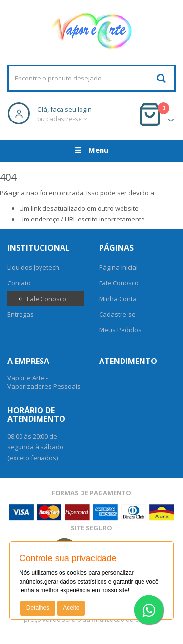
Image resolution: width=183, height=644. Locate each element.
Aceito (71, 608)
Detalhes (38, 608)
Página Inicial (118, 267)
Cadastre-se (117, 314)
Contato (19, 283)
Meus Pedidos (120, 330)
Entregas (20, 314)
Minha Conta (118, 299)
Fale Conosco (47, 299)
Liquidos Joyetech (33, 267)
